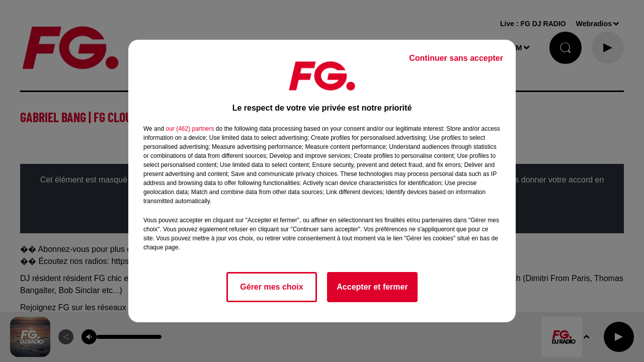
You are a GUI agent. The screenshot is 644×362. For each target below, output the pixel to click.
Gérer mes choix (271, 287)
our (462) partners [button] (190, 129)
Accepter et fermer (372, 287)
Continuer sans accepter (456, 58)
